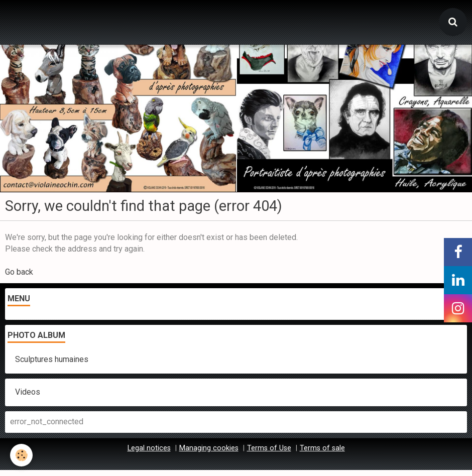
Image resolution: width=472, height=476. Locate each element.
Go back (19, 272)
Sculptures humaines (52, 359)
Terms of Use (269, 448)
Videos (28, 392)
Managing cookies (209, 448)
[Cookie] (21, 455)
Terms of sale (322, 448)
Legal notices (149, 448)
